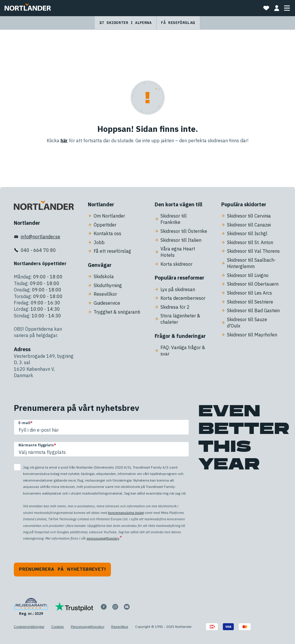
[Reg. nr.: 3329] (31, 607)
